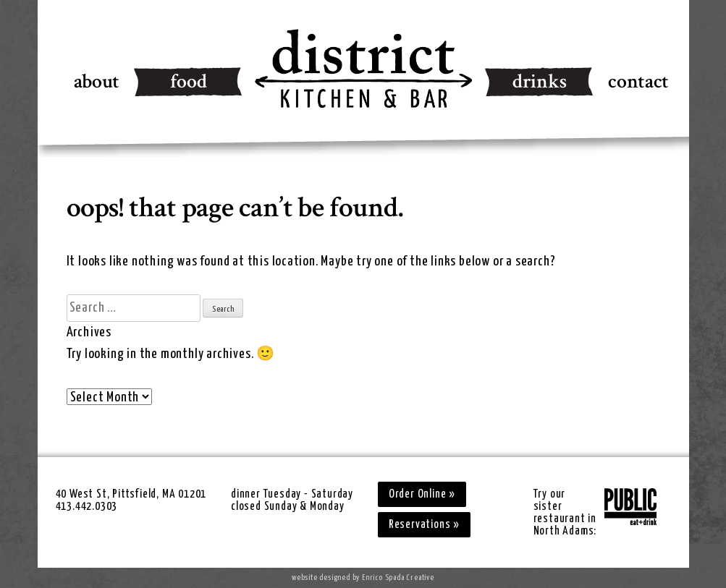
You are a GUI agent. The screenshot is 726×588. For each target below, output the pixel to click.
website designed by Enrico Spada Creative (363, 578)
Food (189, 81)
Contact (638, 81)
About (97, 81)
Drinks (539, 81)
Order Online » (422, 494)
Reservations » (424, 525)
